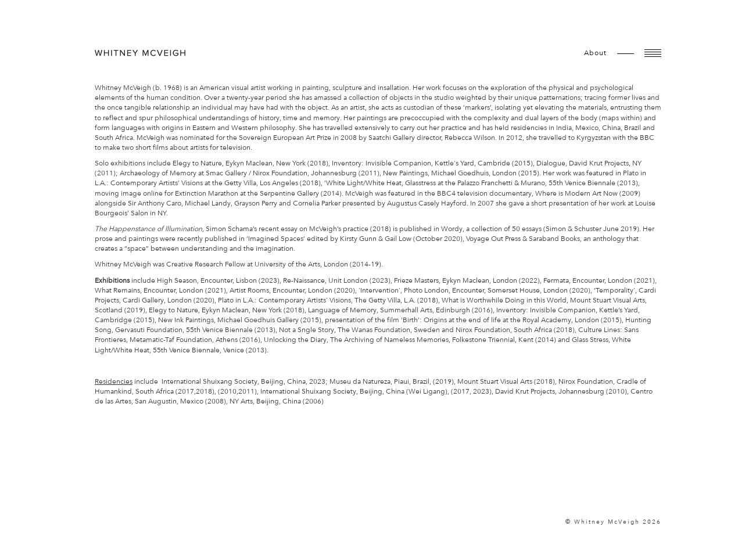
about (595, 53)
